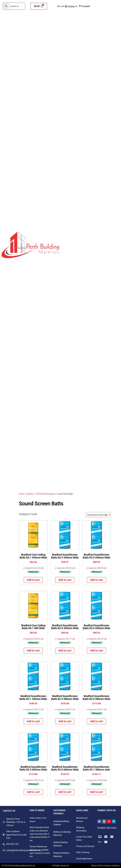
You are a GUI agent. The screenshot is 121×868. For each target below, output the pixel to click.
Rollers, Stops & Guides (74, 405)
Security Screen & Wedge (74, 415)
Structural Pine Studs (96, 122)
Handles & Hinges (84, 443)
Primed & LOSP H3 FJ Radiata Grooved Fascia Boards (87, 311)
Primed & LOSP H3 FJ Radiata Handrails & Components (88, 320)
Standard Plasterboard (73, 56)
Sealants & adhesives (107, 462)
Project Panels (103, 217)
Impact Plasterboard (97, 85)
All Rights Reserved (60, 866)
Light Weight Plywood (108, 160)
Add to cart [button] (33, 580)
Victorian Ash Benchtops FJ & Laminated (81, 367)
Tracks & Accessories (72, 433)
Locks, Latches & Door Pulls (99, 405)
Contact (103, 47)
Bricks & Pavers (96, 37)
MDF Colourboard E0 (72, 198)
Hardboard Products (74, 217)
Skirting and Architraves (74, 169)
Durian (85, 292)
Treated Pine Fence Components (78, 264)
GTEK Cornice (92, 94)
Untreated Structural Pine (94, 245)
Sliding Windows (70, 424)
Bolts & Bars (68, 443)
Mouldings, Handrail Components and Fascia (84, 339)
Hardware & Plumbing (74, 37)
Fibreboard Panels (104, 113)
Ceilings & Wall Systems (76, 28)
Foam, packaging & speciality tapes (80, 471)
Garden (91, 47)
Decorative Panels (73, 122)
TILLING (66, 292)
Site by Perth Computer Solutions (105, 866)
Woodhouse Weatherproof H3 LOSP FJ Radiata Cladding (89, 358)
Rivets (95, 452)
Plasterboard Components (75, 103)
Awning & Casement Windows (101, 415)
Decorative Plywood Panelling (77, 226)
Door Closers (69, 386)
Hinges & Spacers (104, 377)
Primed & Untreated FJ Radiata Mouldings (82, 283)
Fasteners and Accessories (75, 462)
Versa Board (94, 188)
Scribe (92, 292)
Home (65, 19)
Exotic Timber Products (106, 141)
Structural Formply (88, 160)
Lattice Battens (72, 245)
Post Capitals (100, 235)
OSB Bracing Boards (105, 151)
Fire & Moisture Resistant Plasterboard (81, 75)
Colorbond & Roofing (74, 47)
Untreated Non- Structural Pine (77, 235)
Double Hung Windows (90, 424)
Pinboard (67, 179)
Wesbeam (108, 283)
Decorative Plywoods (93, 198)
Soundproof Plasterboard (74, 85)
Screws (92, 462)
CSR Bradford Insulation (45, 494)
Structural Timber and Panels (78, 113)
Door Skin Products (73, 207)
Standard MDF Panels (100, 179)
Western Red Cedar (72, 377)
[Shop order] (98, 515)
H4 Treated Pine (96, 273)
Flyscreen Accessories (95, 396)
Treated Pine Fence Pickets (75, 254)
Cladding (86, 19)
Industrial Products (72, 132)
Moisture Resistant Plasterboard (101, 56)
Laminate (90, 217)
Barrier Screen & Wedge (87, 386)
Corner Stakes (106, 386)
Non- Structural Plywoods (99, 169)
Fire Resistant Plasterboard (76, 66)
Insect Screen (88, 377)
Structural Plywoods (85, 151)
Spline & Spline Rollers (73, 396)
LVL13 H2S (76, 292)
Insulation (99, 19)
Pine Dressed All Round (105, 264)
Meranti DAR (69, 151)
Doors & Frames (99, 28)
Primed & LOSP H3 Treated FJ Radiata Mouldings (85, 330)
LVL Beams (89, 132)
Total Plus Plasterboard (74, 94)
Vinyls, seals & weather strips (77, 452)
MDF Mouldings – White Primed (78, 301)
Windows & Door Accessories (97, 433)
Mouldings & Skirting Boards (78, 141)
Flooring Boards (70, 160)
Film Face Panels (80, 179)
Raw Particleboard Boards (75, 188)
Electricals (113, 37)
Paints (74, 19)
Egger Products (92, 207)
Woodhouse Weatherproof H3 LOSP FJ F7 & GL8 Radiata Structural (88, 350)
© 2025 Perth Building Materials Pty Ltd (18, 866)
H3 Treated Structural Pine (75, 273)
